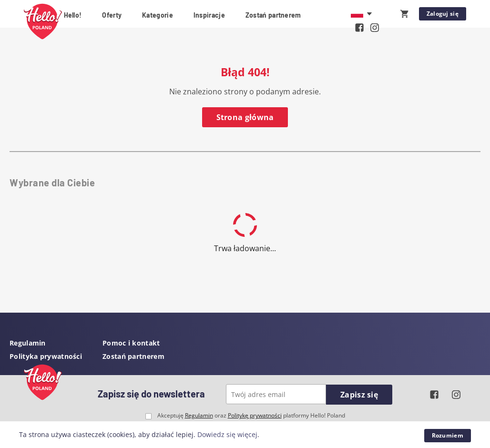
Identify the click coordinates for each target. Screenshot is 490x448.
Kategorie (158, 15)
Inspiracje (209, 15)
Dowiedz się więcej (227, 434)
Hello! (73, 15)
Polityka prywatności (46, 356)
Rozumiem (448, 435)
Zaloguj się (443, 14)
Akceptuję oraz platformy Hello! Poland (251, 416)
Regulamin (28, 343)
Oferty (112, 15)
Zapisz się (359, 395)
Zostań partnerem (273, 15)
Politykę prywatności (255, 415)
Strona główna (245, 117)
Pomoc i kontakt (131, 343)
